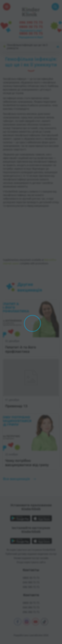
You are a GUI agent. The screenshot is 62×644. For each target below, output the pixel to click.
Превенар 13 (16, 406)
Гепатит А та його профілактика (21, 349)
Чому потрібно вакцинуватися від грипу (27, 463)
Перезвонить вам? (31, 31)
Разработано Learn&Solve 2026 (31, 635)
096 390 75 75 (31, 23)
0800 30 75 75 (31, 27)
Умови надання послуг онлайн (31, 558)
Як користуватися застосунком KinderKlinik (31, 550)
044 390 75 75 (31, 582)
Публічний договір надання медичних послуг (31, 554)
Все (16, 479)
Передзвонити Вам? (31, 37)
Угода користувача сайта (31, 562)
